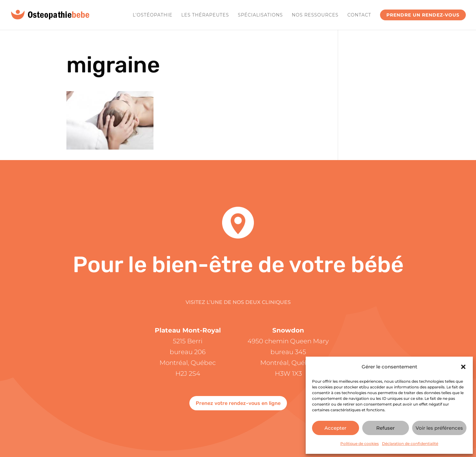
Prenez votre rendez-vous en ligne (238, 403)
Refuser (385, 428)
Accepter (335, 428)
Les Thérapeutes (205, 15)
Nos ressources (315, 15)
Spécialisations (261, 15)
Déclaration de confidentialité (410, 444)
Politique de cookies (360, 444)
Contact (359, 15)
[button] (463, 367)
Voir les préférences (439, 428)
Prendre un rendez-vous (423, 15)
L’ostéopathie (153, 15)
